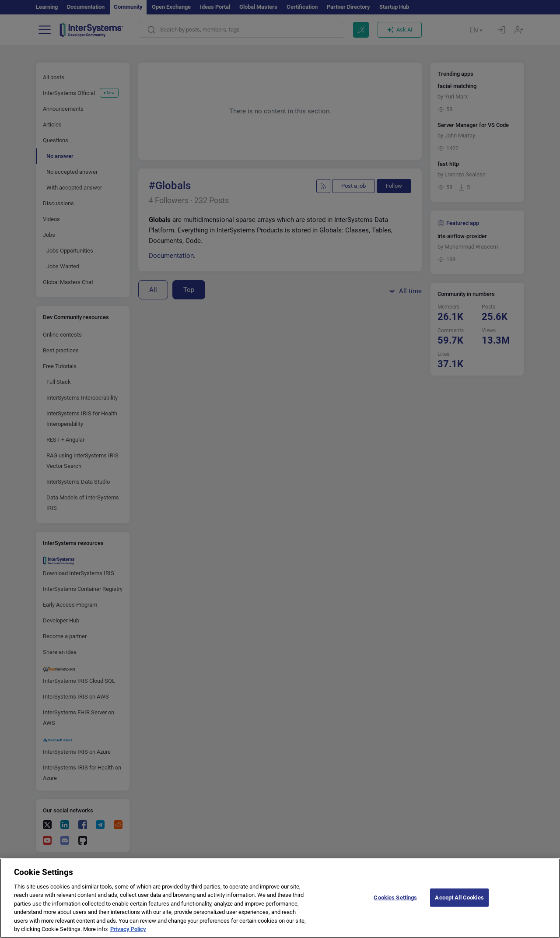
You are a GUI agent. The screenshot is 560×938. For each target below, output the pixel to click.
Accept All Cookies (459, 909)
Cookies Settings (395, 909)
